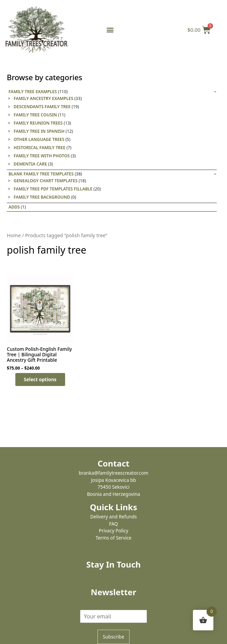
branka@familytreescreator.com (113, 473)
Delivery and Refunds (113, 517)
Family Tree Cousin (35, 115)
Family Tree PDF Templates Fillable (53, 189)
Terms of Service (113, 538)
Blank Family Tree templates (41, 174)
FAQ (113, 524)
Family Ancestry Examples (43, 98)
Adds (14, 207)
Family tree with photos (42, 156)
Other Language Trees (39, 139)
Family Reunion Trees (38, 123)
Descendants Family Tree (42, 107)
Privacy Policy (113, 531)
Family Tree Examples (33, 92)
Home (14, 235)
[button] (110, 30)
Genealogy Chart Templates (46, 181)
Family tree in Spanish (39, 131)
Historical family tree (40, 148)
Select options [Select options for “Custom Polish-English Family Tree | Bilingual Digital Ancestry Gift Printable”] (40, 379)
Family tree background (42, 197)
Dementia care (30, 164)
